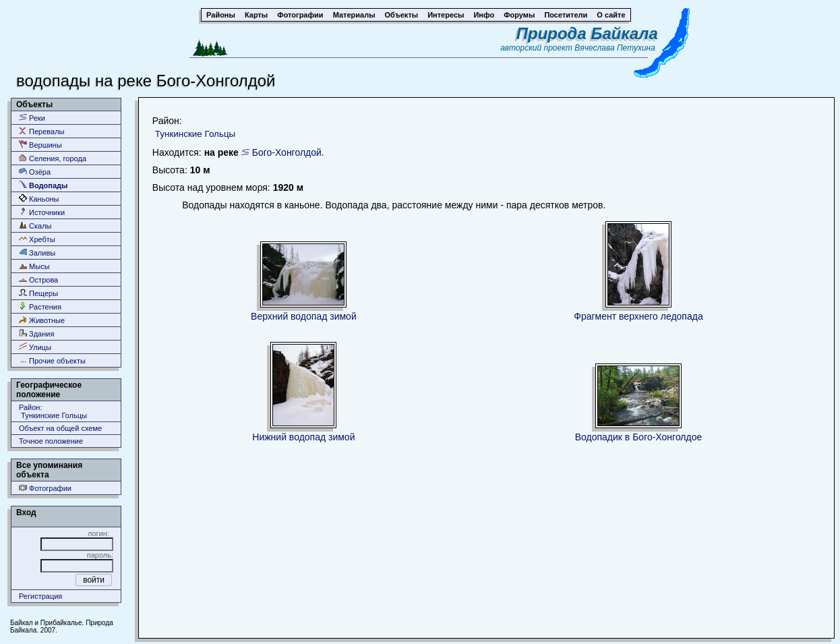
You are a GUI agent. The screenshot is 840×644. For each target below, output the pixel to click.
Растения (40, 306)
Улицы (35, 347)
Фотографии (45, 488)
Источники (42, 212)
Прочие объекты (52, 360)
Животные (42, 320)
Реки (32, 118)
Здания (36, 333)
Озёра (35, 172)
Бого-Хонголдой (287, 152)
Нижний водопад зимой (303, 437)
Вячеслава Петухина (615, 48)
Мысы (34, 266)
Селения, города (53, 158)
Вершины (40, 145)
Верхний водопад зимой (304, 316)
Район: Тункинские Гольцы (53, 411)
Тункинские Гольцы (195, 134)
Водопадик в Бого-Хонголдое (639, 437)
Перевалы (41, 131)
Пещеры (38, 293)
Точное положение (51, 441)
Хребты (37, 239)
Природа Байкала (587, 33)
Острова (38, 280)
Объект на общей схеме (60, 428)
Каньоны (39, 199)
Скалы (35, 226)
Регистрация (40, 596)
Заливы (37, 253)
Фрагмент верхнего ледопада (638, 316)
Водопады (43, 185)
